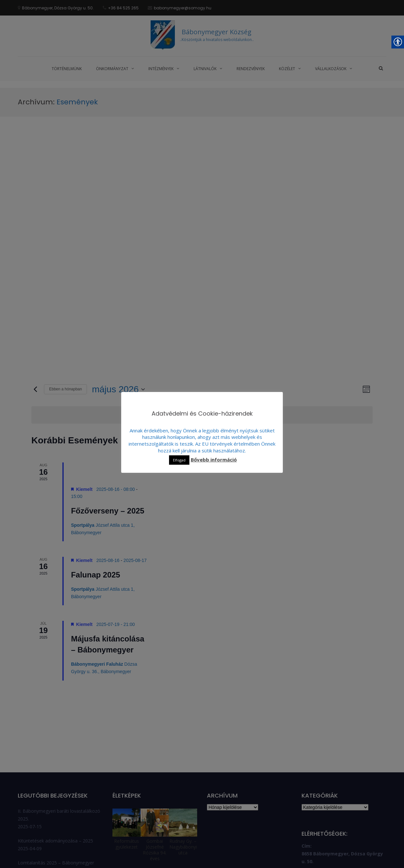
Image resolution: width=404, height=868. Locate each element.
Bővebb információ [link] (214, 460)
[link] (71, 46)
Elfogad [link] (179, 460)
